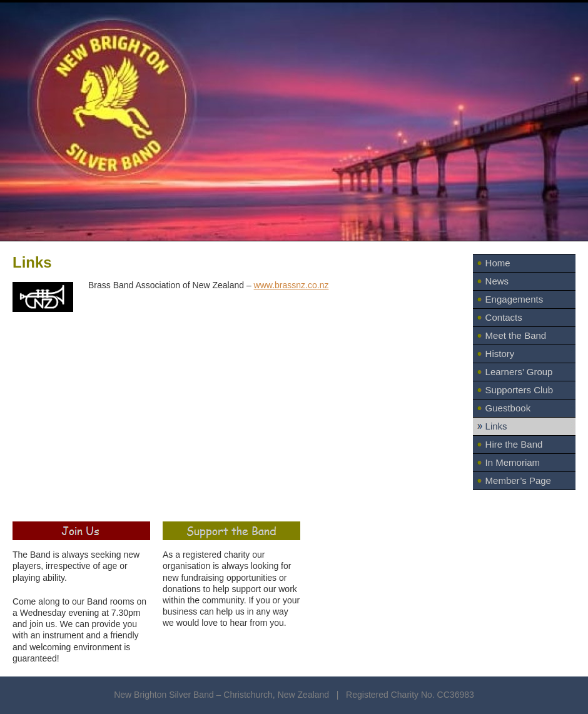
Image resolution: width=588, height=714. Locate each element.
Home (498, 263)
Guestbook (508, 408)
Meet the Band (516, 335)
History (500, 354)
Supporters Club (519, 390)
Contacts (504, 317)
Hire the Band (514, 444)
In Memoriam (513, 462)
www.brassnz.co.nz (291, 285)
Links (496, 426)
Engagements (514, 299)
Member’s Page (518, 480)
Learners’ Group (519, 372)
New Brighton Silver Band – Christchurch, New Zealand (223, 695)
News (497, 281)
